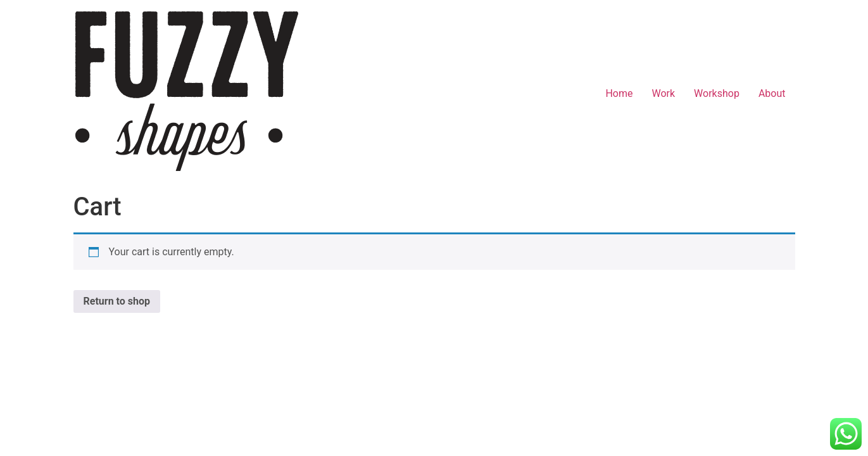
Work (663, 93)
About (772, 93)
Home (619, 93)
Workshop (717, 93)
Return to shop (117, 301)
